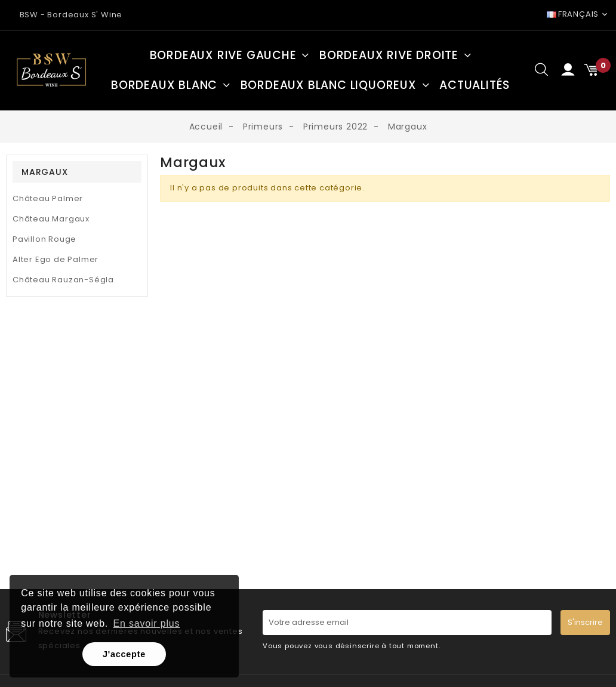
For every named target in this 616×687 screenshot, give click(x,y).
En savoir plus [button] (147, 623)
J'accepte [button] (124, 654)
